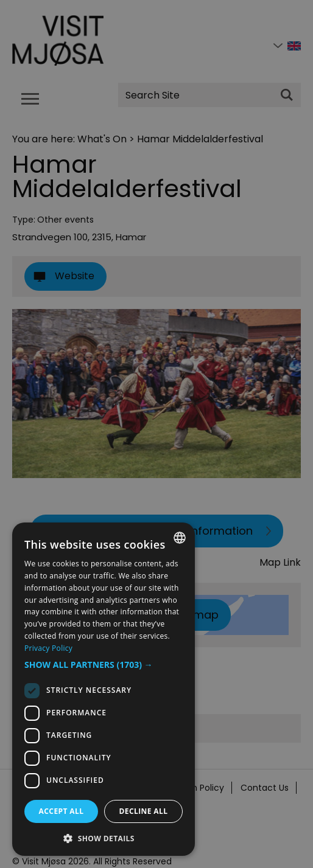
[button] (104, 665)
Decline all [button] (144, 811)
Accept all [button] (62, 811)
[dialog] (104, 689)
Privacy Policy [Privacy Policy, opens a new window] (48, 648)
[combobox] (180, 538)
